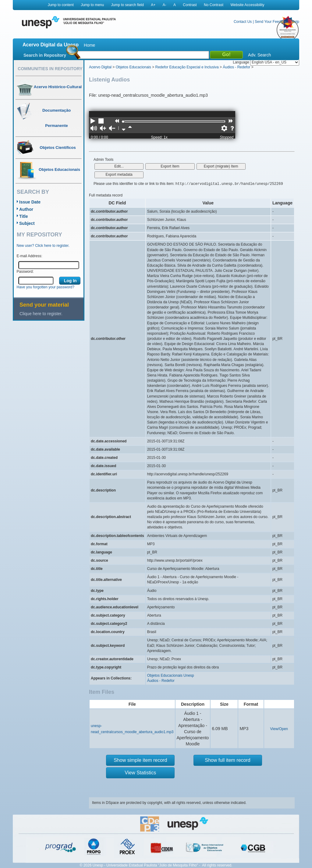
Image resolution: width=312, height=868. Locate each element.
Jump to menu (92, 5)
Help (295, 22)
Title (24, 216)
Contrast (190, 5)
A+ (153, 5)
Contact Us (243, 22)
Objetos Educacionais (133, 67)
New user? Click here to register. (43, 246)
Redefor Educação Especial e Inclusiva (187, 67)
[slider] (123, 122)
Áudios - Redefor (236, 67)
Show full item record (227, 760)
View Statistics (140, 773)
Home (89, 45)
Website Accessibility (247, 5)
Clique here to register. (41, 314)
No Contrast (214, 5)
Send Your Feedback (272, 22)
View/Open (279, 729)
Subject (27, 223)
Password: (25, 272)
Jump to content (60, 5)
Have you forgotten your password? (46, 287)
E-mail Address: (30, 256)
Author (26, 209)
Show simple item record (140, 760)
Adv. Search (259, 55)
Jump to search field (128, 5)
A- (165, 5)
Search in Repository (45, 55)
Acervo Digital (100, 67)
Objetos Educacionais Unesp (171, 675)
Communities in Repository (50, 69)
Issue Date (30, 202)
